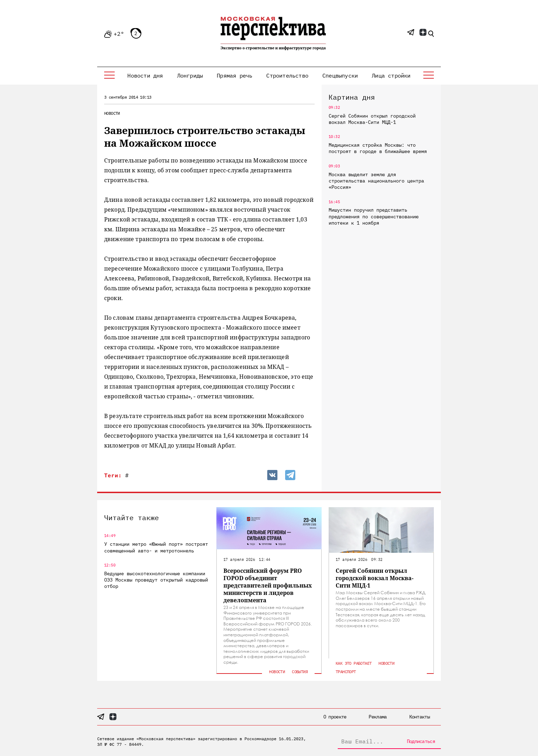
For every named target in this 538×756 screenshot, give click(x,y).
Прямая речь (234, 75)
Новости (112, 113)
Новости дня (145, 75)
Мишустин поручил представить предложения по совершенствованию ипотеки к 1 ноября (374, 216)
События (300, 672)
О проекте (335, 717)
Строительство (287, 75)
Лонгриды (190, 75)
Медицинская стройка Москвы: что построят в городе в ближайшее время (378, 148)
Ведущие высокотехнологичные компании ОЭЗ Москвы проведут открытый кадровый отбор (156, 580)
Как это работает (354, 663)
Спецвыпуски (340, 75)
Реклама (378, 717)
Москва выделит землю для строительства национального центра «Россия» (376, 181)
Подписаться (421, 741)
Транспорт (346, 672)
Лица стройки (391, 75)
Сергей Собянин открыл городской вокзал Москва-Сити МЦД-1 (372, 119)
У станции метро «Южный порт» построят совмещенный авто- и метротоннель (156, 547)
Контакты (419, 717)
